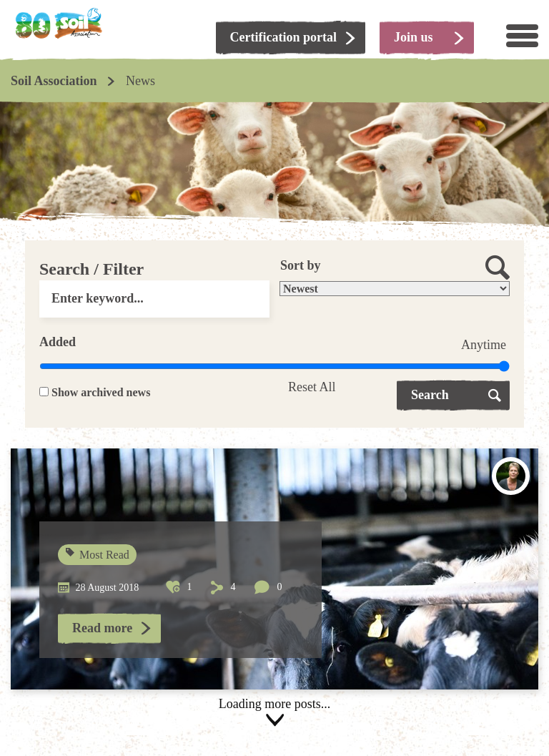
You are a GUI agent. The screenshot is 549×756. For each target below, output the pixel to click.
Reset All (312, 387)
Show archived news (101, 392)
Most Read (98, 555)
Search (430, 395)
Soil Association (54, 81)
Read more (102, 628)
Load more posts (274, 713)
